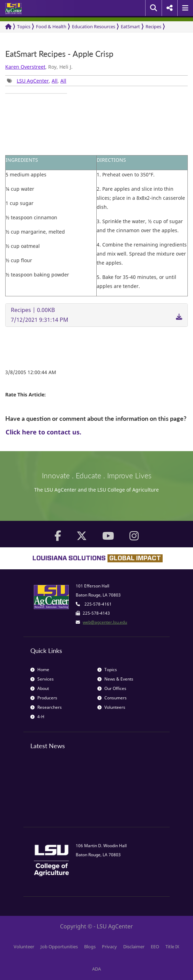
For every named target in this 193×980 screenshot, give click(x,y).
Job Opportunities (59, 947)
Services (42, 679)
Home (40, 670)
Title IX (172, 947)
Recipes (153, 26)
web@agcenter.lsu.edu (105, 622)
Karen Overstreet (25, 67)
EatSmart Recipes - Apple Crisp (59, 54)
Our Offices (112, 688)
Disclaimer (134, 947)
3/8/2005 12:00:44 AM (31, 372)
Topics (24, 26)
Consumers (112, 698)
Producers (44, 698)
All (55, 81)
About (40, 688)
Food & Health (51, 26)
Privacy (109, 947)
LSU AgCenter (33, 81)
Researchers (46, 707)
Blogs (90, 947)
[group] (36, 93)
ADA (96, 969)
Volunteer (24, 947)
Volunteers (111, 707)
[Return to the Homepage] (8, 27)
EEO (155, 947)
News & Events (115, 679)
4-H (37, 717)
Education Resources (94, 26)
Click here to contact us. (43, 432)
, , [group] (37, 81)
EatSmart (130, 26)
